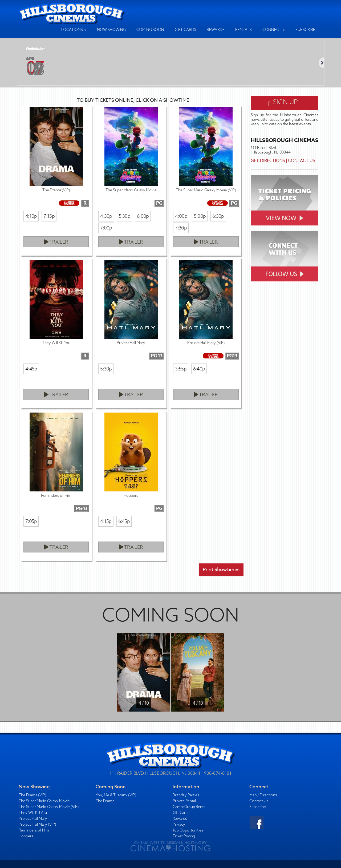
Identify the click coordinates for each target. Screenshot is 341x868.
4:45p (31, 369)
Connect (274, 30)
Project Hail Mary (33, 818)
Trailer (56, 242)
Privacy (179, 824)
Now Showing (111, 30)
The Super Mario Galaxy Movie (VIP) (49, 807)
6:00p (143, 216)
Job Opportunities (188, 830)
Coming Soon (150, 30)
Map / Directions (263, 795)
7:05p (31, 521)
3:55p (181, 369)
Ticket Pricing (184, 836)
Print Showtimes (221, 570)
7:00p (106, 228)
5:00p (200, 216)
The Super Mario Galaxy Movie (44, 801)
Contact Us (302, 161)
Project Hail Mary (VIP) (37, 824)
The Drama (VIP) (33, 795)
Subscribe (305, 30)
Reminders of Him (34, 830)
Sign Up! (284, 103)
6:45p (124, 521)
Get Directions (268, 161)
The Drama (105, 801)
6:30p (218, 216)
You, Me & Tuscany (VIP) (116, 795)
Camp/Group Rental (189, 807)
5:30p (125, 216)
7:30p (181, 228)
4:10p (31, 216)
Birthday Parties (186, 795)
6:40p (199, 369)
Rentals (243, 30)
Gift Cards (185, 30)
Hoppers (26, 836)
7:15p (49, 216)
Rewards (216, 30)
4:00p (181, 216)
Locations (74, 30)
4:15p (106, 521)
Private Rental (184, 801)
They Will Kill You (33, 813)
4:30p (106, 216)
